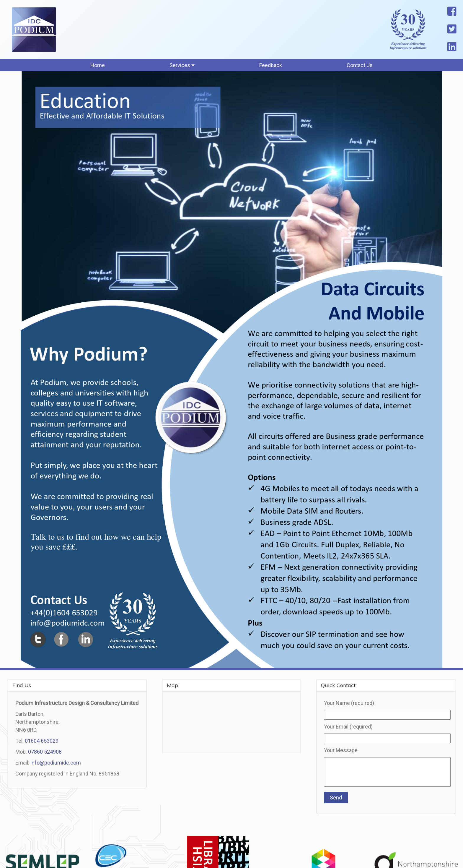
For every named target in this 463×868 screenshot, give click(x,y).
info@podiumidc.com (56, 763)
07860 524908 (45, 752)
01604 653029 (42, 741)
